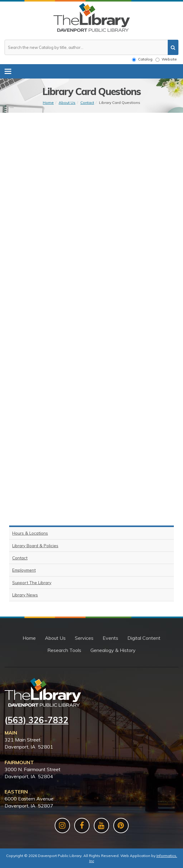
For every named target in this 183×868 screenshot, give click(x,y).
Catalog (142, 59)
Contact (87, 103)
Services (84, 638)
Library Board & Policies (35, 546)
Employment (24, 570)
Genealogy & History (113, 650)
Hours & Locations (30, 533)
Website (166, 59)
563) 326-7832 (38, 720)
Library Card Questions (120, 103)
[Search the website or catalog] (91, 47)
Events (110, 638)
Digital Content (144, 638)
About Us (67, 103)
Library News (25, 595)
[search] (173, 47)
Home (48, 103)
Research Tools (64, 650)
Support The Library (32, 582)
